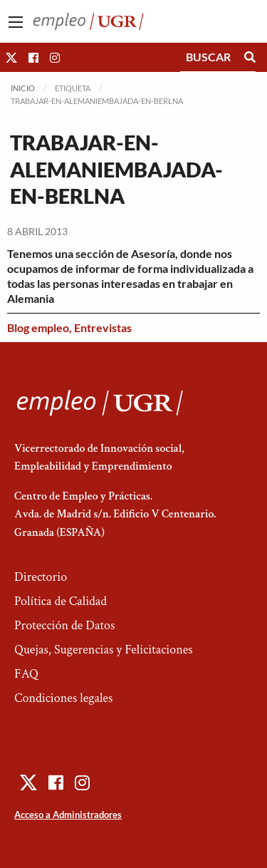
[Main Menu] (16, 22)
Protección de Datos (64, 625)
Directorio (41, 577)
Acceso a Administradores (68, 815)
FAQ (26, 674)
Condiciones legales (63, 698)
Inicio (23, 88)
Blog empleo (38, 327)
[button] (11, 57)
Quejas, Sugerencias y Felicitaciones (104, 650)
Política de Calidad (61, 601)
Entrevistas (103, 327)
